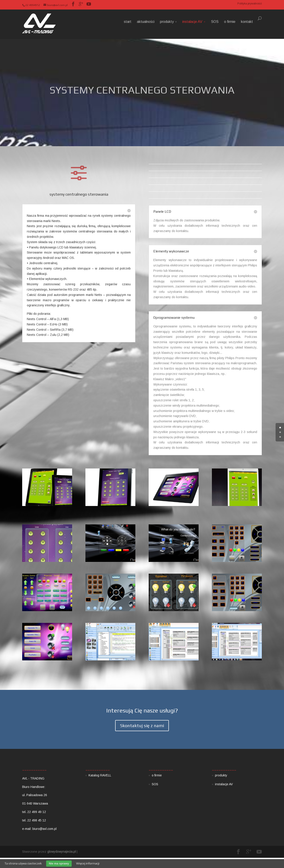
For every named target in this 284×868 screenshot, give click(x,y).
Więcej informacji (88, 863)
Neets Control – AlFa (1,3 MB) (48, 319)
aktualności (146, 22)
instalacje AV (192, 22)
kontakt (247, 22)
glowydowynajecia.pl (62, 852)
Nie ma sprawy (59, 863)
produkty (167, 22)
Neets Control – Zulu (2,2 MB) (48, 335)
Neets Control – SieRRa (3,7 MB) (50, 330)
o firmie (230, 22)
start (128, 22)
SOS (215, 22)
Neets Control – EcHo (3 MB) (47, 324)
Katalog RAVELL (100, 775)
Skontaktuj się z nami (142, 725)
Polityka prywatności (250, 4)
